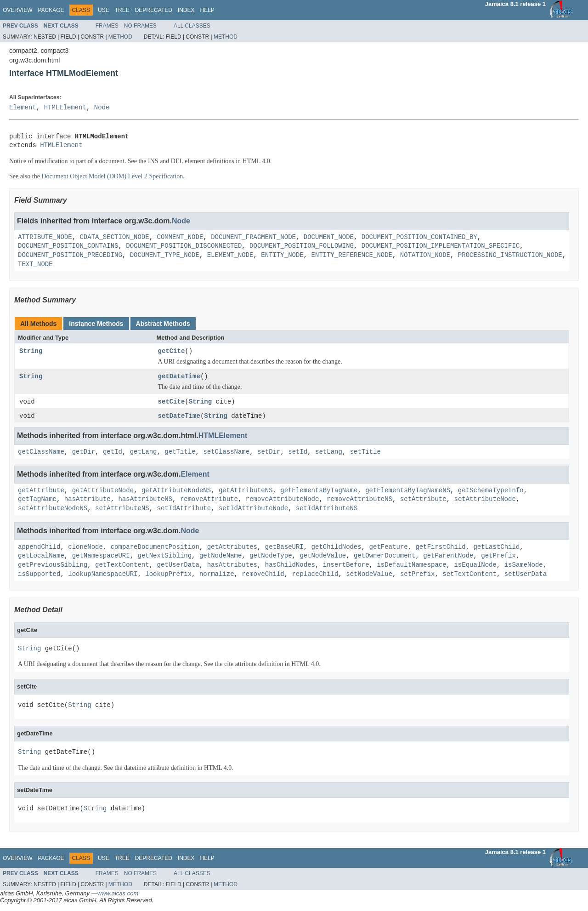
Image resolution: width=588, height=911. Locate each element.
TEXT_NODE (35, 265)
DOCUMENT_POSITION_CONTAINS (68, 246)
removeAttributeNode (283, 500)
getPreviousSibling (53, 566)
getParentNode (448, 557)
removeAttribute (209, 500)
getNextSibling (164, 557)
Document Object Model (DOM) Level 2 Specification (112, 176)
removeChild (263, 575)
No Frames (140, 26)
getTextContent (122, 566)
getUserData (178, 566)
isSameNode (524, 566)
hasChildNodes (290, 566)
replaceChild (315, 575)
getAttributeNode (103, 491)
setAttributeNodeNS (53, 509)
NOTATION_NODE (425, 255)
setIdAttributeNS (327, 509)
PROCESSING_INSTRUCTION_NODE (510, 255)
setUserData (526, 575)
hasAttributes (232, 566)
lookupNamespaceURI (103, 575)
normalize (217, 575)
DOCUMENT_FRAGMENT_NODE (253, 237)
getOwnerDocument (384, 557)
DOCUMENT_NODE (329, 237)
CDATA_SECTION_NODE (114, 237)
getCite (172, 351)
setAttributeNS (122, 509)
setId (298, 453)
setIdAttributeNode (253, 509)
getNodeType (271, 557)
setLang (329, 453)
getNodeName (220, 557)
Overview (17, 10)
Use (104, 10)
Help (207, 10)
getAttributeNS (246, 491)
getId (113, 453)
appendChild (39, 548)
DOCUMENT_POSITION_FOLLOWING (302, 246)
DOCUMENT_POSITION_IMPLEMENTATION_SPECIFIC (441, 246)
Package (51, 10)
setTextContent (469, 575)
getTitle (180, 453)
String (31, 351)
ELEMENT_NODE (230, 255)
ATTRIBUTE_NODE (45, 237)
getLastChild (496, 548)
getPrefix (498, 557)
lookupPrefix (168, 575)
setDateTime (179, 416)
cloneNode (85, 548)
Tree (122, 10)
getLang (144, 453)
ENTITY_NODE (282, 255)
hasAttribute (88, 500)
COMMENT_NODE (180, 237)
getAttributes (232, 548)
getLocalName (41, 557)
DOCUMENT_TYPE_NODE (165, 255)
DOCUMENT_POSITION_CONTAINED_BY (419, 237)
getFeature (389, 548)
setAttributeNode (485, 500)
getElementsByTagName (319, 491)
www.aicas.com (118, 894)
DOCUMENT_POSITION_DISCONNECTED (184, 246)
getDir (84, 453)
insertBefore (346, 566)
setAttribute (423, 500)
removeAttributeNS (359, 500)
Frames (107, 26)
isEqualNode (475, 566)
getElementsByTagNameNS (408, 491)
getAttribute (41, 491)
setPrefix (418, 575)
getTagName (37, 500)
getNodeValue (323, 557)
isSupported (39, 575)
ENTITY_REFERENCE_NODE (351, 255)
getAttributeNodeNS (176, 491)
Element (23, 108)
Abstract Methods (163, 324)
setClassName (226, 453)
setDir (269, 453)
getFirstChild (440, 548)
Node (102, 108)
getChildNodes (336, 548)
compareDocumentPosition (155, 548)
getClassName (41, 453)
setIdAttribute (184, 509)
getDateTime (179, 377)
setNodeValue (369, 575)
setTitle (365, 453)
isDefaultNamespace (411, 566)
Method (120, 37)
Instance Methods (96, 324)
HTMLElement (65, 108)
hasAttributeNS (145, 500)
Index (186, 10)
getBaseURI (284, 548)
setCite (172, 402)
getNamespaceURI (101, 557)
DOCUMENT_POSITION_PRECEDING (70, 255)
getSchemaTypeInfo (491, 491)
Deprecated (154, 10)
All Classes (192, 26)
